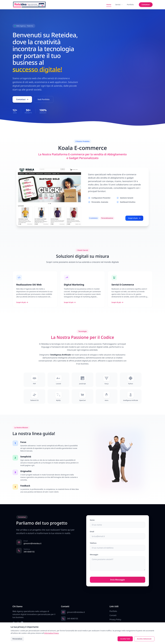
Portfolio (130, 5)
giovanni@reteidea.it (33, 543)
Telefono (93, 543)
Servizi (119, 5)
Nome (92, 520)
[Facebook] (14, 623)
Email (92, 532)
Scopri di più (134, 220)
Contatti (113, 615)
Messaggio (94, 555)
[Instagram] (18, 623)
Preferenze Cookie (117, 624)
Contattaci (146, 5)
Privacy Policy (115, 619)
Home (109, 5)
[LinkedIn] (22, 623)
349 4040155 (29, 552)
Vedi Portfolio (44, 100)
